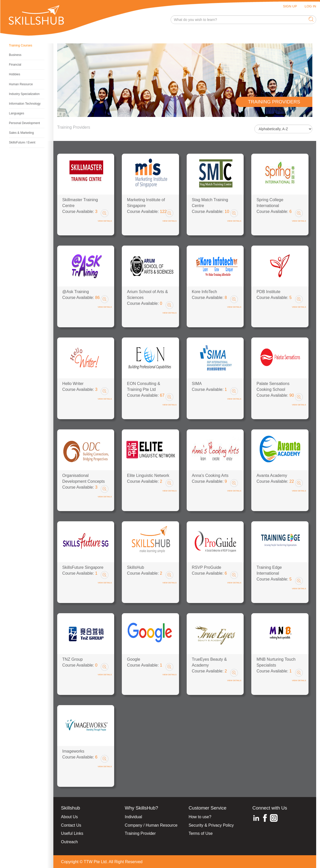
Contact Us (71, 825)
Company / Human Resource (151, 825)
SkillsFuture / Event (22, 142)
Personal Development (24, 123)
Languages (16, 113)
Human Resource (21, 84)
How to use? (200, 817)
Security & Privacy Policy (211, 825)
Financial (15, 65)
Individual (134, 817)
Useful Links (72, 833)
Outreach (69, 842)
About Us (69, 817)
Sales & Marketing (21, 133)
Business (15, 55)
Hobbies (15, 74)
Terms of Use (200, 833)
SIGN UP (290, 6)
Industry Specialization (24, 94)
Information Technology (25, 104)
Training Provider (140, 833)
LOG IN (310, 6)
